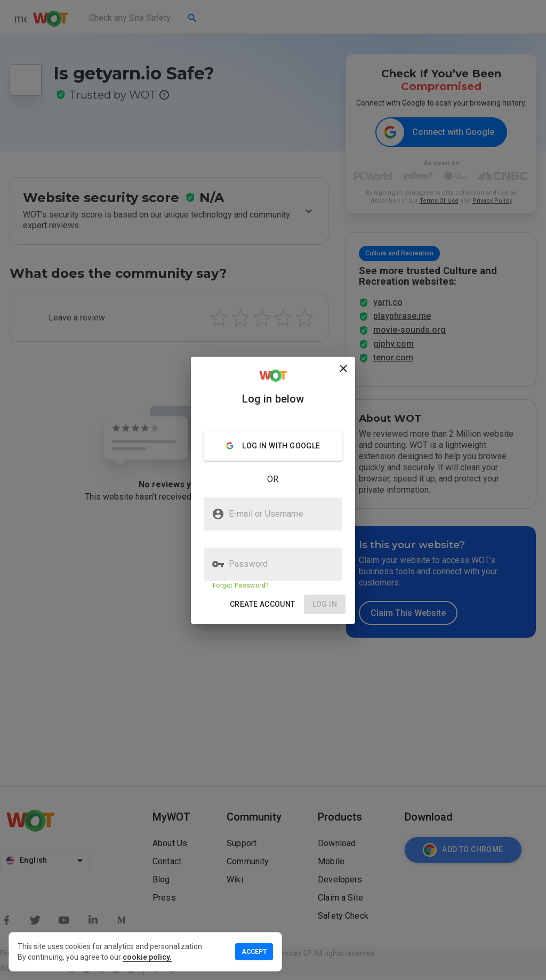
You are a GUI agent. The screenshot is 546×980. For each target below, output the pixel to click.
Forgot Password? (240, 585)
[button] (263, 604)
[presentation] (273, 490)
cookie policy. (147, 957)
